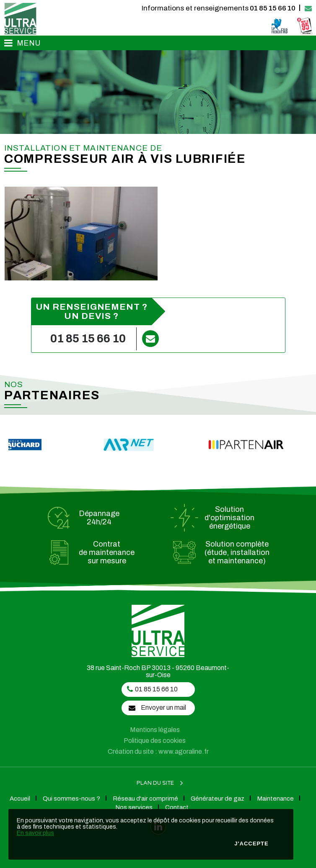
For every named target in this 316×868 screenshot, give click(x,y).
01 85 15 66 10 (219, 8)
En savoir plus (35, 833)
